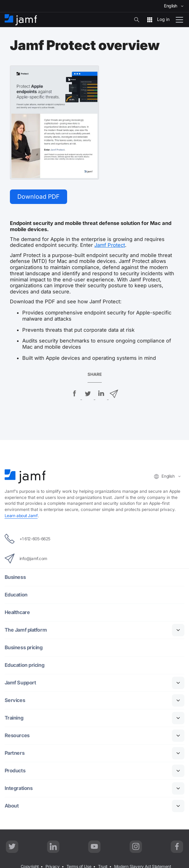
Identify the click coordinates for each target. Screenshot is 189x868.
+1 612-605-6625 (28, 539)
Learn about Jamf (21, 516)
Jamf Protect (110, 246)
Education (16, 595)
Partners (15, 753)
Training (14, 718)
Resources (17, 736)
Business (15, 577)
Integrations (19, 789)
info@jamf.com (26, 559)
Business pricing (24, 648)
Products (15, 771)
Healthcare (18, 613)
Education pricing (25, 665)
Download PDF (39, 197)
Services (15, 701)
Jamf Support (21, 683)
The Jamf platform (26, 630)
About (12, 806)
